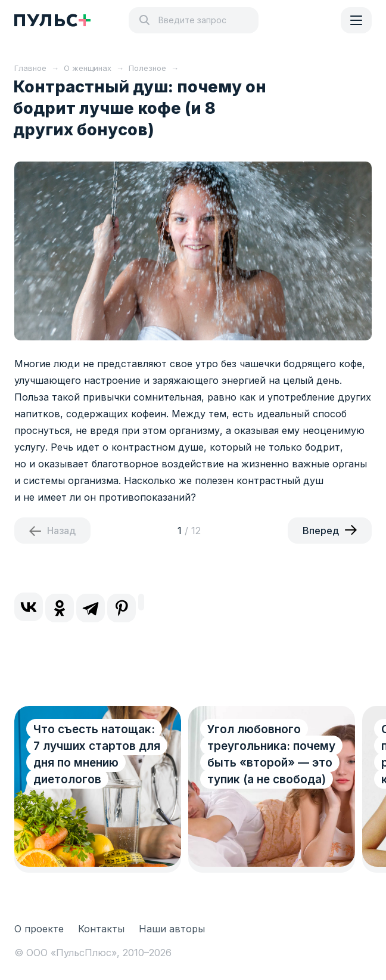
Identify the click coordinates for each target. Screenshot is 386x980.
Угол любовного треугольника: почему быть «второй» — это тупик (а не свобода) (271, 754)
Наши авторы (172, 929)
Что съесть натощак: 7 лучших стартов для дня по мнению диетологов (97, 754)
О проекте (39, 929)
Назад (61, 531)
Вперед (321, 531)
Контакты (101, 929)
